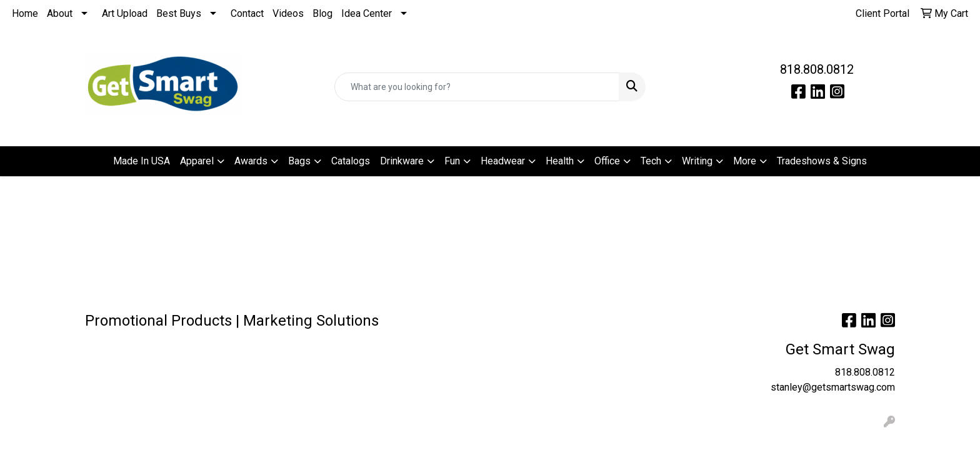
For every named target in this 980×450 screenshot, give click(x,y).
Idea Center (367, 13)
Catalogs (351, 161)
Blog (322, 13)
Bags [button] (299, 161)
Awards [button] (251, 161)
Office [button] (607, 161)
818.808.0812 (817, 69)
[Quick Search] (477, 87)
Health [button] (560, 161)
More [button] (745, 161)
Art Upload (125, 13)
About (60, 13)
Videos (288, 13)
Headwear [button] (503, 161)
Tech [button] (651, 161)
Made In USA (142, 161)
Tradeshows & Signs (822, 161)
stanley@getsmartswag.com (833, 387)
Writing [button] (697, 161)
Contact (247, 13)
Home (25, 13)
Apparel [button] (197, 161)
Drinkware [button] (402, 161)
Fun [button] (452, 161)
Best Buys (179, 13)
